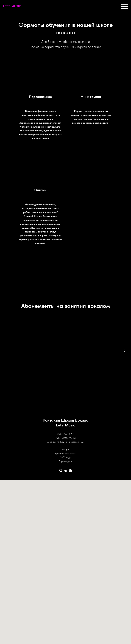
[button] (41, 379)
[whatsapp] (70, 468)
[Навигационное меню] (125, 6)
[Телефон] (61, 468)
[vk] (65, 468)
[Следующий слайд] (125, 351)
